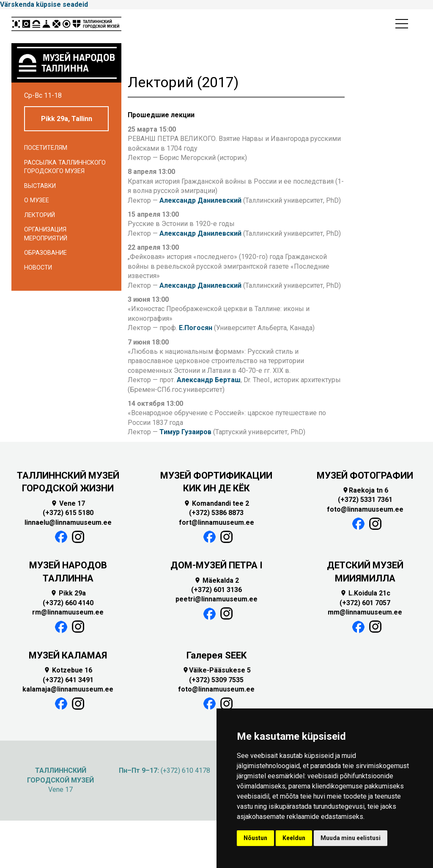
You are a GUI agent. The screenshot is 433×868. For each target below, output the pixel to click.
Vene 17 (68, 503)
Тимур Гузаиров (185, 432)
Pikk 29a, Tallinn (67, 119)
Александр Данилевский (200, 200)
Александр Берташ (209, 380)
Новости (38, 268)
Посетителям (46, 148)
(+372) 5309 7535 (216, 680)
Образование (45, 253)
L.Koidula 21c (365, 593)
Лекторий (40, 215)
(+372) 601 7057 (365, 603)
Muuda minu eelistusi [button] (351, 838)
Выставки (40, 186)
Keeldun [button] (294, 838)
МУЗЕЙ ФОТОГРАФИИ (365, 475)
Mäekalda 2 (216, 580)
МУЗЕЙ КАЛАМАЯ (68, 655)
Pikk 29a (68, 593)
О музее (37, 200)
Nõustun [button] (255, 838)
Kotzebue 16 (68, 670)
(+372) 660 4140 (68, 603)
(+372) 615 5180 (68, 513)
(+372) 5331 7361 (365, 500)
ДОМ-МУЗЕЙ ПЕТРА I (216, 565)
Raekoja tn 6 (365, 490)
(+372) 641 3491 (68, 680)
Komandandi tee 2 (216, 503)
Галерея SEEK (216, 655)
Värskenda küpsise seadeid (44, 4)
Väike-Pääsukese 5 (216, 670)
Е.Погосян (196, 328)
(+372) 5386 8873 (216, 513)
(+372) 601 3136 (216, 590)
